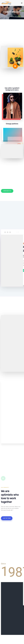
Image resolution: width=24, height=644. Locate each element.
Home (2, 630)
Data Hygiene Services (6, 634)
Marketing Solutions (6, 640)
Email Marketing (5, 636)
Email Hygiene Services (6, 638)
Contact (3, 642)
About (2, 632)
